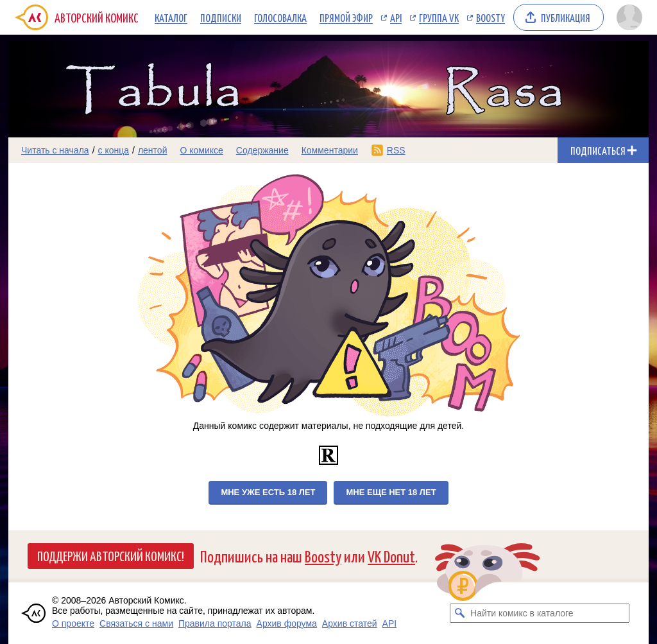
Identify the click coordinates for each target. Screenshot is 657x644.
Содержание (262, 150)
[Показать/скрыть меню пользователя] (629, 17)
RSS (396, 150)
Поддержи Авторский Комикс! (111, 555)
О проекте (73, 623)
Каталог (171, 17)
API (396, 17)
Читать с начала (55, 150)
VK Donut (391, 556)
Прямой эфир (346, 17)
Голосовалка (280, 17)
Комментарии (330, 150)
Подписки (221, 17)
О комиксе (201, 150)
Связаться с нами (136, 623)
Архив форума (287, 623)
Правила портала (215, 623)
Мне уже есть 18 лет (268, 492)
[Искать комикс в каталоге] (459, 613)
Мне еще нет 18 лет (391, 492)
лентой (153, 150)
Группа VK (439, 17)
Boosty (491, 17)
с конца (114, 150)
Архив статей (350, 623)
